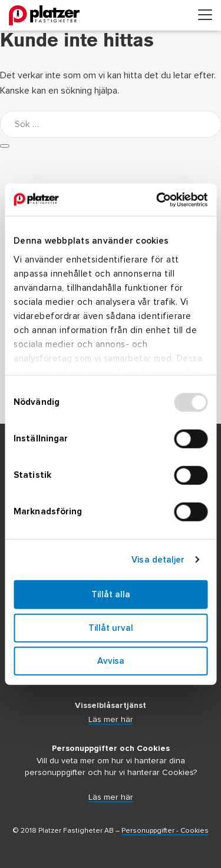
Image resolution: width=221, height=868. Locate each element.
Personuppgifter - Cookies (165, 831)
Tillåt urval (111, 628)
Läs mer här (111, 720)
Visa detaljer (158, 559)
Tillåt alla (111, 595)
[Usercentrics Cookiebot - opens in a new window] (157, 199)
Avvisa (111, 661)
